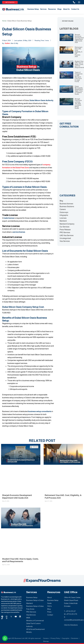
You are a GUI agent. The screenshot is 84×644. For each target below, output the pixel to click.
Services (43, 9)
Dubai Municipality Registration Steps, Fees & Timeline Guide (79, 90)
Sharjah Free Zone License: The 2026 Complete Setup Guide (78, 103)
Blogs (59, 9)
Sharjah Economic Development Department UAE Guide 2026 (79, 38)
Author (7, 43)
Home (4, 21)
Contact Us (75, 9)
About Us (66, 9)
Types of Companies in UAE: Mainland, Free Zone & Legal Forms (79, 77)
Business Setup (33, 9)
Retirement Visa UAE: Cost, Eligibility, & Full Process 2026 (78, 52)
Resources (52, 9)
